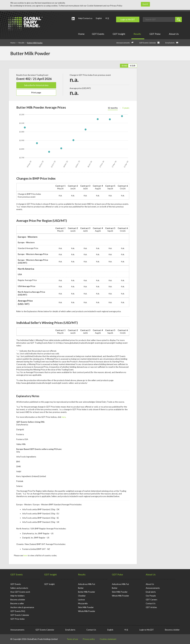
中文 (107, 18)
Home (81, 34)
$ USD (125, 66)
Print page (36, 93)
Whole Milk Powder (87, 611)
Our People (151, 596)
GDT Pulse (155, 34)
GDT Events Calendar (148, 43)
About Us (174, 34)
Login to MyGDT (128, 19)
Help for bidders (17, 596)
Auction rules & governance (22, 607)
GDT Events (99, 34)
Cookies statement (108, 639)
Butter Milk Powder (87, 592)
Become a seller (17, 603)
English (99, 18)
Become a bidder (18, 600)
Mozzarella (83, 603)
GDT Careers (151, 600)
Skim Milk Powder (86, 607)
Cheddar (82, 596)
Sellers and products (19, 588)
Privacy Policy (116, 6)
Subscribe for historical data (36, 85)
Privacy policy (89, 639)
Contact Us (151, 603)
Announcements (123, 43)
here (64, 417)
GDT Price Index (18, 619)
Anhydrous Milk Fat (87, 584)
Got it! (145, 4)
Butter (81, 588)
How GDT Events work (20, 592)
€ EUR (133, 66)
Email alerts (170, 43)
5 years (126, 108)
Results (138, 34)
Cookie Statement (95, 6)
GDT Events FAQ (18, 611)
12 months (113, 108)
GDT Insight (119, 34)
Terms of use (72, 639)
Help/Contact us (85, 18)
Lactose (81, 600)
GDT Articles (151, 607)
